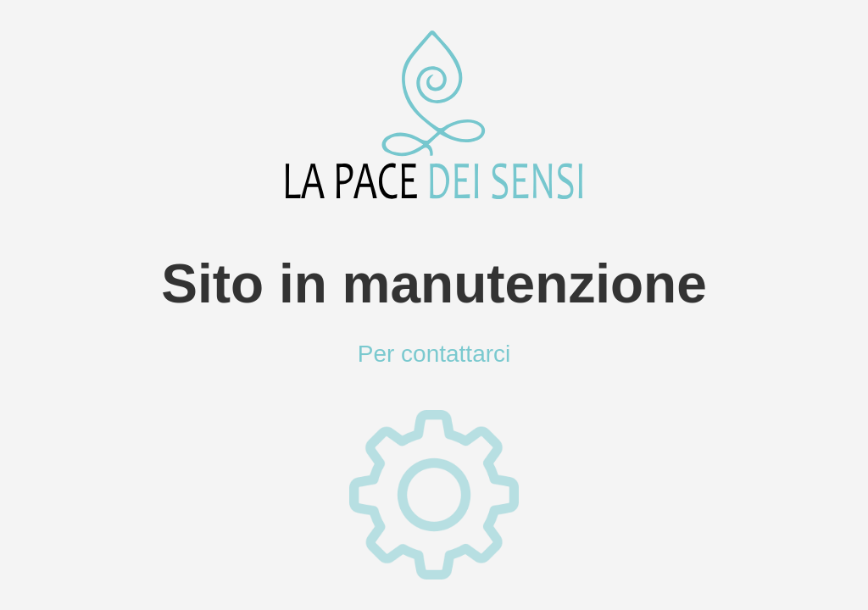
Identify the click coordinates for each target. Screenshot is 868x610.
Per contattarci (434, 354)
